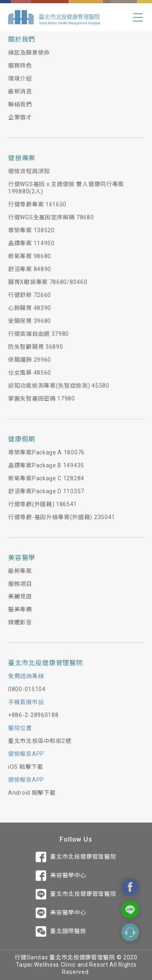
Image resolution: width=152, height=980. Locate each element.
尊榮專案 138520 (31, 230)
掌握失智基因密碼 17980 (42, 399)
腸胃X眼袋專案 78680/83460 (48, 282)
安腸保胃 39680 (30, 321)
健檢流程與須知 (29, 171)
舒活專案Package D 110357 (46, 491)
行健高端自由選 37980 (39, 334)
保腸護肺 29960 (30, 360)
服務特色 (20, 66)
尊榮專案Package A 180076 (46, 452)
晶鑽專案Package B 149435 (46, 465)
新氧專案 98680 (30, 256)
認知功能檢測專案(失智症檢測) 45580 (59, 386)
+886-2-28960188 (33, 715)
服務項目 (20, 584)
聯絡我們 (20, 104)
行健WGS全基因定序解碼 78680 (51, 217)
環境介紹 (20, 78)
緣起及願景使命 (29, 53)
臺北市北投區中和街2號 (40, 741)
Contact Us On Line (130, 910)
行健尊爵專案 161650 (37, 204)
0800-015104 (27, 689)
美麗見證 (20, 596)
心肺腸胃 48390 (30, 308)
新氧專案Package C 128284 (46, 478)
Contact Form (130, 932)
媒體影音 (20, 622)
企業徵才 (20, 117)
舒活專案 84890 (30, 269)
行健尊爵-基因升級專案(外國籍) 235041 (62, 517)
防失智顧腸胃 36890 (35, 347)
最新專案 (20, 571)
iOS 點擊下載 (26, 767)
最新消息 (20, 91)
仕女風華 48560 (30, 373)
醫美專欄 (20, 609)
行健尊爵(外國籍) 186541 (43, 504)
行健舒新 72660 (30, 295)
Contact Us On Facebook (130, 887)
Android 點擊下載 (32, 793)
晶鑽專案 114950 (31, 243)
